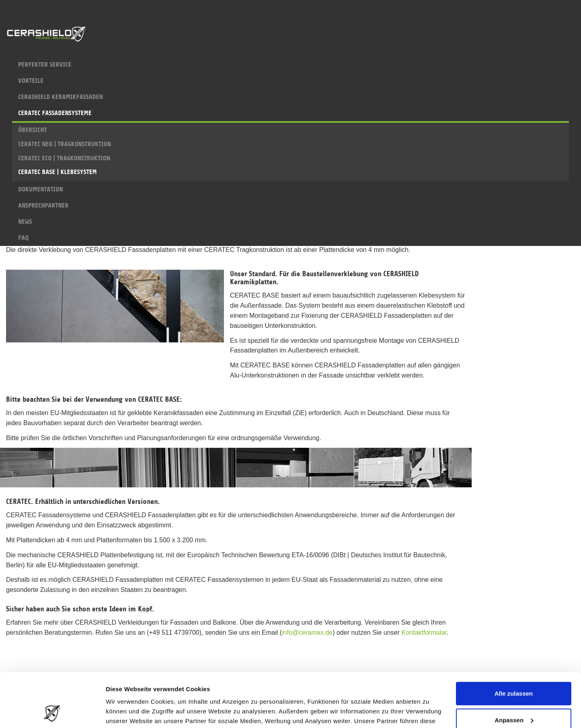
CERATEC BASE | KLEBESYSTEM (57, 172)
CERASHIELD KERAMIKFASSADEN (290, 97)
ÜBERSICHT (32, 130)
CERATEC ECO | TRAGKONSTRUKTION (64, 158)
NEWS (290, 222)
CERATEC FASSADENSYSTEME (290, 115)
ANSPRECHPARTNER (290, 206)
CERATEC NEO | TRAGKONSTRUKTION (65, 144)
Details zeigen (126, 712)
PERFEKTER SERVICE (290, 65)
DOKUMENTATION (290, 189)
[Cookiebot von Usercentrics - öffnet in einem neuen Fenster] (52, 712)
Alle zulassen (513, 643)
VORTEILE (290, 81)
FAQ (290, 238)
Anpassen (514, 669)
